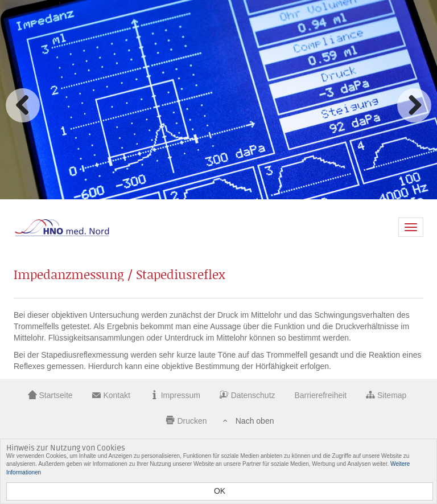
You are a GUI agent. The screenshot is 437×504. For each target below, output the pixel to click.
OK (220, 491)
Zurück (23, 105)
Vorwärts (414, 105)
